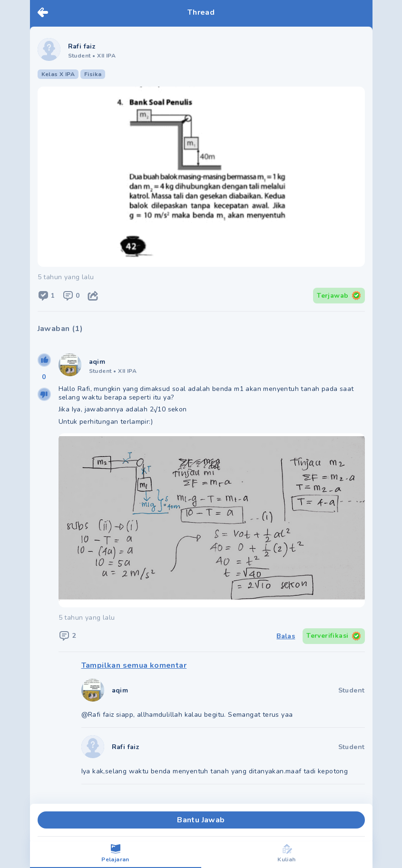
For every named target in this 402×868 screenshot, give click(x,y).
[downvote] (44, 394)
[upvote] (44, 360)
